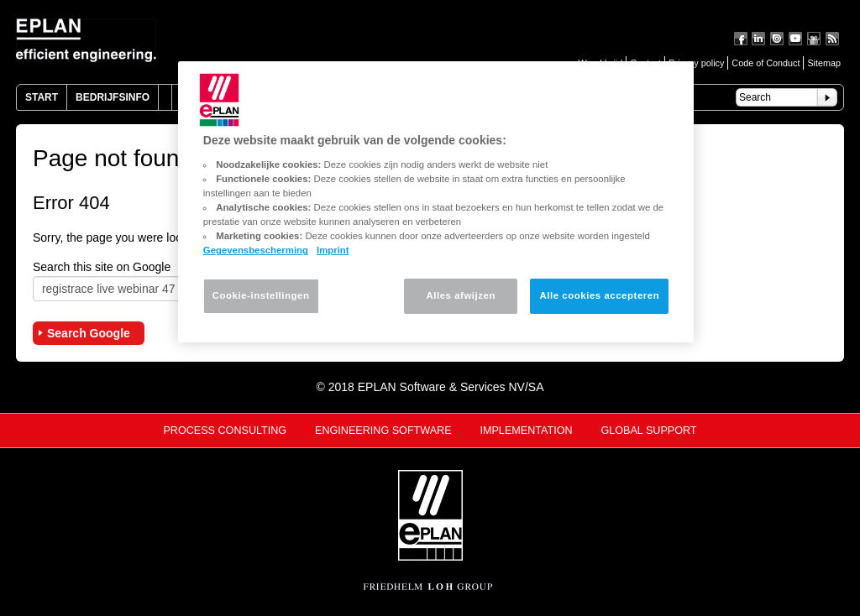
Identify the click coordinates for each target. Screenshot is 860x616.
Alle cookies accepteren (599, 295)
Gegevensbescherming (256, 250)
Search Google (89, 333)
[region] (436, 202)
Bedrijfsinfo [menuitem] (113, 97)
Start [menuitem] (42, 97)
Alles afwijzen (461, 295)
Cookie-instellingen (261, 295)
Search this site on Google (102, 267)
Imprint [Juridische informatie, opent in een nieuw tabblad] (333, 250)
